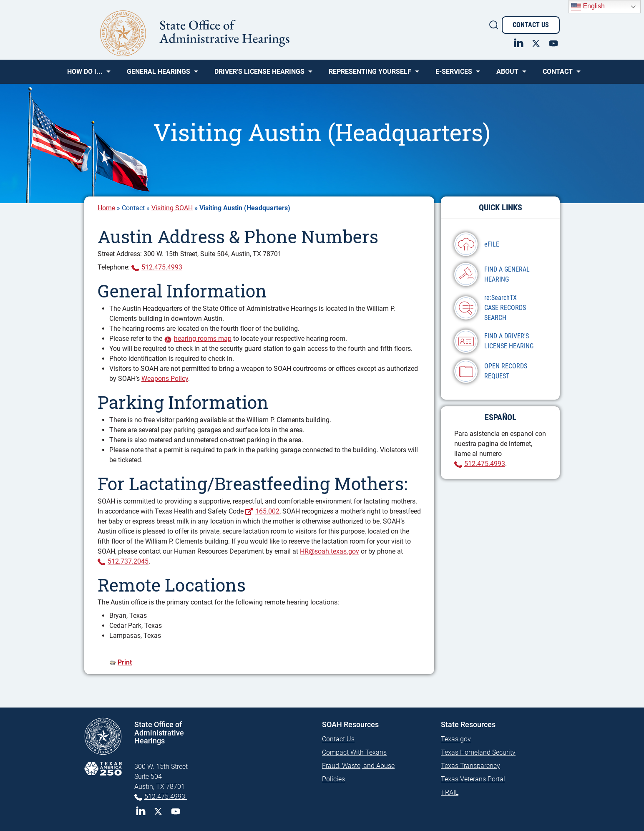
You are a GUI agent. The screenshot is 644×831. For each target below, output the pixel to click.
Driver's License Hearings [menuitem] (259, 75)
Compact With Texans (354, 752)
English (588, 7)
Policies (333, 779)
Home (106, 208)
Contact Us (531, 25)
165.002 (267, 511)
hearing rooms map (203, 339)
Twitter (158, 811)
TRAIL (450, 792)
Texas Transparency (470, 766)
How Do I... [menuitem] (85, 75)
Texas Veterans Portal (473, 779)
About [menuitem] (507, 75)
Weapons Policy (165, 379)
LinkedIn (141, 811)
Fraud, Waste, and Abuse (358, 766)
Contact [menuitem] (558, 75)
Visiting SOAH (172, 208)
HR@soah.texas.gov (330, 551)
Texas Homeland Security (478, 752)
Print (125, 662)
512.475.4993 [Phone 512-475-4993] (166, 797)
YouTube (176, 811)
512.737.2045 (128, 561)
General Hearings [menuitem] (158, 75)
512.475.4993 (162, 267)
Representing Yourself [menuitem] (370, 75)
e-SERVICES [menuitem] (454, 75)
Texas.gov (456, 739)
